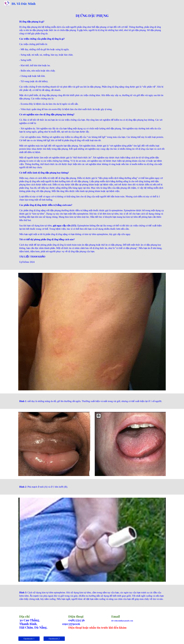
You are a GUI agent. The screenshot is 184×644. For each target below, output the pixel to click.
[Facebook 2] (54, 639)
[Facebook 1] (29, 639)
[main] (92, 138)
